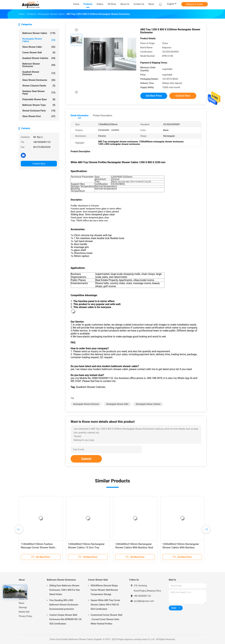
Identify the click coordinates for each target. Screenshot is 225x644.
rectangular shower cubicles (148, 404)
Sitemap (23, 607)
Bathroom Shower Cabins (39, 33)
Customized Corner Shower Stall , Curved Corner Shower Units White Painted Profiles (106, 619)
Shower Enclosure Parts (39, 111)
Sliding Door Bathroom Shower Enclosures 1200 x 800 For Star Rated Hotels (65, 590)
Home (22, 586)
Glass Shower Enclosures (39, 80)
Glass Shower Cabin (39, 47)
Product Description (102, 115)
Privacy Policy (25, 616)
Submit (86, 459)
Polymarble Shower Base (39, 99)
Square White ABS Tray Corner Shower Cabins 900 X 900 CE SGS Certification (105, 605)
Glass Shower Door (39, 116)
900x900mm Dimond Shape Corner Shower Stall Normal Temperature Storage (104, 590)
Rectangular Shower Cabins (39, 40)
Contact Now (39, 164)
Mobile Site (24, 612)
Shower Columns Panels (39, 86)
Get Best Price (154, 96)
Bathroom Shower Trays (39, 105)
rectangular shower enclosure (86, 404)
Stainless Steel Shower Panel (39, 93)
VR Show (23, 594)
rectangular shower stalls (117, 404)
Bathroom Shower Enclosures (39, 65)
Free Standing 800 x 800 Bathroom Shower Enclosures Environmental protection (64, 605)
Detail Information (80, 115)
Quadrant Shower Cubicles (39, 58)
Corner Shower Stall (39, 53)
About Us (23, 599)
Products (23, 590)
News (21, 603)
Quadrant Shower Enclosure (39, 73)
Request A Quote (195, 4)
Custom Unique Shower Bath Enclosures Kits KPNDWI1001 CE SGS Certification (65, 619)
